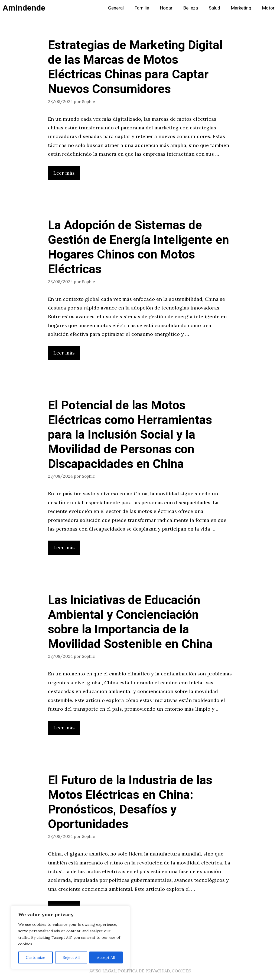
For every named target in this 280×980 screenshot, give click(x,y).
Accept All (106, 957)
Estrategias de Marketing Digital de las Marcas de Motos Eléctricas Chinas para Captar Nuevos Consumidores (135, 67)
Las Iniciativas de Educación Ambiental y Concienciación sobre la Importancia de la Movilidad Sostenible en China (130, 622)
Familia (142, 8)
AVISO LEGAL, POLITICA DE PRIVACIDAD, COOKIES (140, 971)
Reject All (71, 957)
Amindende (24, 8)
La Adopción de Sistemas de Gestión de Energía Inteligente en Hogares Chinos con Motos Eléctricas (139, 247)
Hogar (166, 8)
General (116, 8)
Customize (35, 957)
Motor (268, 8)
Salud (214, 8)
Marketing (241, 8)
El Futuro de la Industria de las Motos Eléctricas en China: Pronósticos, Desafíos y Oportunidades (130, 802)
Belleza (191, 8)
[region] (70, 937)
